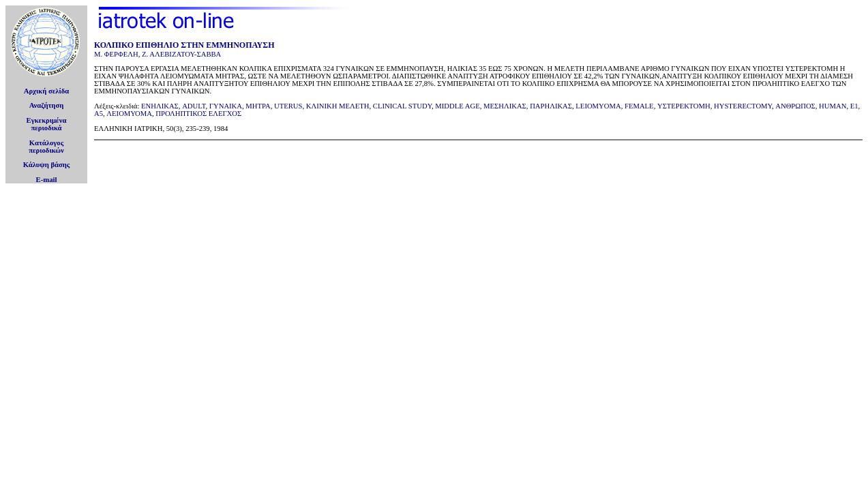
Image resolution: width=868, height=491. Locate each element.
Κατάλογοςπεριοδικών (46, 147)
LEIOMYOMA (598, 106)
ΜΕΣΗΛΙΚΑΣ (505, 106)
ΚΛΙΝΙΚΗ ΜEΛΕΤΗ (338, 106)
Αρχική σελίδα (47, 91)
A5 (99, 114)
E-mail (47, 180)
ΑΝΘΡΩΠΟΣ (795, 106)
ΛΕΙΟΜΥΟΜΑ (129, 114)
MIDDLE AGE (457, 106)
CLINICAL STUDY (402, 106)
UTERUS (288, 106)
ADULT (194, 106)
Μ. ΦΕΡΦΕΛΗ (116, 54)
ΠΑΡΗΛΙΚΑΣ (551, 106)
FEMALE (639, 106)
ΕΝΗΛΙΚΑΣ (160, 106)
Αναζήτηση (47, 105)
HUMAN (833, 106)
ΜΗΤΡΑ (258, 106)
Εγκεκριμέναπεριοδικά (47, 124)
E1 (854, 106)
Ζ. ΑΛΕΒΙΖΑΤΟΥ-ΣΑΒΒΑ (181, 54)
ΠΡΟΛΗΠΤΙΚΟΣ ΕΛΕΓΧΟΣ (198, 114)
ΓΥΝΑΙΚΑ (226, 106)
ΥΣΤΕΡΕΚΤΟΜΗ (684, 106)
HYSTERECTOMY (743, 106)
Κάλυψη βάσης (47, 165)
